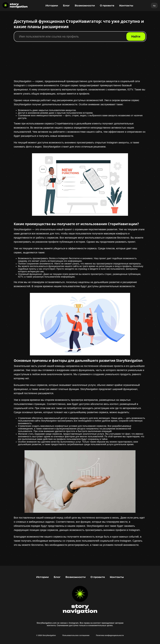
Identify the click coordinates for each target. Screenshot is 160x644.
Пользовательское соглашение (76, 635)
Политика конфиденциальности (110, 635)
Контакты (126, 5)
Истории (52, 5)
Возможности (85, 5)
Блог (66, 5)
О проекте (107, 5)
